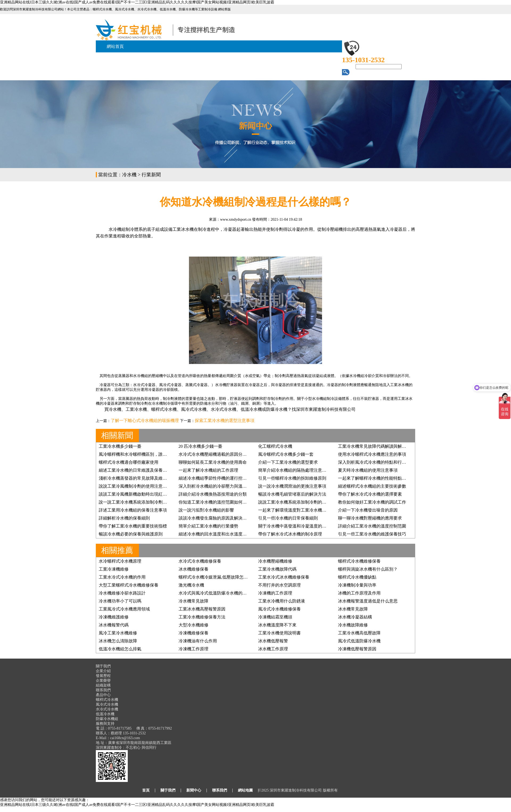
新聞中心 (194, 790)
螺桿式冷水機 (164, 409)
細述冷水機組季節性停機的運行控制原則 (217, 478)
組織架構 (103, 685)
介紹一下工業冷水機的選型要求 (288, 462)
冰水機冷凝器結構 (355, 617)
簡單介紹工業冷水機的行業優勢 (208, 526)
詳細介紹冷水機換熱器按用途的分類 (213, 494)
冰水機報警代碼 (114, 625)
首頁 (146, 790)
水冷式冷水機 (224, 409)
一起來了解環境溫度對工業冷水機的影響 (296, 510)
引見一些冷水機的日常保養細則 (288, 518)
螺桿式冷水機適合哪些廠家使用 (129, 462)
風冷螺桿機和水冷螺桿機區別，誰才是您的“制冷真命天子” (154, 454)
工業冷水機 (136, 409)
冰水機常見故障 (353, 609)
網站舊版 (224, 9)
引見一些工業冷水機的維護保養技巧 (372, 534)
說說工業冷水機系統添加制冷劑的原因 (294, 502)
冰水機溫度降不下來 (277, 625)
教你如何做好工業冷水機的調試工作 (372, 502)
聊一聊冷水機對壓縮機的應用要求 (370, 518)
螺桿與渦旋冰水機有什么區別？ (368, 569)
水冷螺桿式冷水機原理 (120, 561)
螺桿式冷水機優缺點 (357, 577)
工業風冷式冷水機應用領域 (124, 609)
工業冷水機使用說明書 (279, 633)
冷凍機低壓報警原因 (357, 649)
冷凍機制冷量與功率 (357, 585)
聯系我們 (103, 690)
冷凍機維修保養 (193, 633)
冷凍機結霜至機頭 (275, 617)
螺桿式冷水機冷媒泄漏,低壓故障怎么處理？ (220, 577)
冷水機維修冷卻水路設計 (122, 593)
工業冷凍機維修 (114, 569)
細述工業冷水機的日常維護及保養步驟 (135, 470)
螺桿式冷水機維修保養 (359, 561)
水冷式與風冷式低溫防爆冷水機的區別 (215, 593)
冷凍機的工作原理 (275, 593)
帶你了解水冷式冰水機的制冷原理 (290, 534)
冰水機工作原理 (273, 649)
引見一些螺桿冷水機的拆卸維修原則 (292, 478)
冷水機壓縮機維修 (275, 561)
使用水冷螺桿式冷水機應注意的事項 (372, 454)
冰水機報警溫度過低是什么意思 (368, 601)
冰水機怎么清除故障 (118, 641)
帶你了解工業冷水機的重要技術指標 (133, 526)
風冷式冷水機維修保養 (279, 609)
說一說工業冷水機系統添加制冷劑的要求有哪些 (143, 502)
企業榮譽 (103, 681)
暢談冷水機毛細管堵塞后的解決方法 (292, 494)
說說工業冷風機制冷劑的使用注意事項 (135, 486)
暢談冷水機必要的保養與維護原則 (131, 534)
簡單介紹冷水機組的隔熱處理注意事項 (294, 470)
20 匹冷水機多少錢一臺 (200, 446)
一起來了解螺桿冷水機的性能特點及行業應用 (381, 478)
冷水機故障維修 (353, 625)
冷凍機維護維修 (114, 617)
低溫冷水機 (251, 409)
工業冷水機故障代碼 (277, 569)
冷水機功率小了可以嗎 (120, 601)
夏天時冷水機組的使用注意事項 (368, 470)
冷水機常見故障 (193, 601)
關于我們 (168, 790)
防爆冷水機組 (107, 719)
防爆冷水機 (277, 409)
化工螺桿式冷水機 (275, 446)
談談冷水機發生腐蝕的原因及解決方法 (215, 518)
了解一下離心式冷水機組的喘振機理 (145, 420)
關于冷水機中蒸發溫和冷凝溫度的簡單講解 (299, 526)
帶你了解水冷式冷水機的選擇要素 (370, 494)
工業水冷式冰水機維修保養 (284, 577)
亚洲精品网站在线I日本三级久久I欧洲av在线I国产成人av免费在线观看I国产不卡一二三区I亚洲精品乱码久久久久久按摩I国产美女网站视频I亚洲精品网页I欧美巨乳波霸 (137, 2)
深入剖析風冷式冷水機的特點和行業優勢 (376, 462)
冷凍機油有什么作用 (198, 641)
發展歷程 (103, 676)
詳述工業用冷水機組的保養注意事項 (133, 510)
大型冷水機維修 (193, 625)
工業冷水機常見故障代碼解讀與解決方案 (376, 446)
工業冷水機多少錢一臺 (120, 446)
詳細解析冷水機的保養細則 (124, 518)
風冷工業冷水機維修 (118, 633)
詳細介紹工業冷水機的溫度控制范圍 (372, 526)
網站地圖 (245, 790)
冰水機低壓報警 (273, 641)
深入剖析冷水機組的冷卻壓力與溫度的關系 (219, 486)
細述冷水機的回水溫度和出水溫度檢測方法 (219, 534)
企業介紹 (103, 671)
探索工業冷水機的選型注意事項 (225, 420)
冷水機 (129, 175)
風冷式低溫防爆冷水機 (359, 641)
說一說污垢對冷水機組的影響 (206, 510)
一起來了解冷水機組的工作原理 (208, 470)
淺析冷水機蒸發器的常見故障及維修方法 (137, 478)
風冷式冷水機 (194, 409)
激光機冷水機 (191, 585)
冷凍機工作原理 (193, 649)
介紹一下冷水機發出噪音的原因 (368, 510)
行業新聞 (151, 175)
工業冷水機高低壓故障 (359, 633)
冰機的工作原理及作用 (359, 593)
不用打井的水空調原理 (279, 585)
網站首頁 (115, 46)
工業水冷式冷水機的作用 (122, 577)
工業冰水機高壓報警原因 (202, 609)
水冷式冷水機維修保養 (200, 561)
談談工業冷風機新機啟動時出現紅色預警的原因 (143, 494)
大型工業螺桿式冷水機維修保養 (129, 585)
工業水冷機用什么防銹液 (282, 601)
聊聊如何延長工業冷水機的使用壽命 (213, 462)
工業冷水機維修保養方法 (202, 617)
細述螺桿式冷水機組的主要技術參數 (372, 486)
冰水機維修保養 (193, 569)
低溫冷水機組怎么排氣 (120, 649)
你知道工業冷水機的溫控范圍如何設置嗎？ (219, 502)
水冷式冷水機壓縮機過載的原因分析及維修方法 (223, 454)
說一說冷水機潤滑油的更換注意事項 (292, 486)
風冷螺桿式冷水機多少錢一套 (286, 454)
